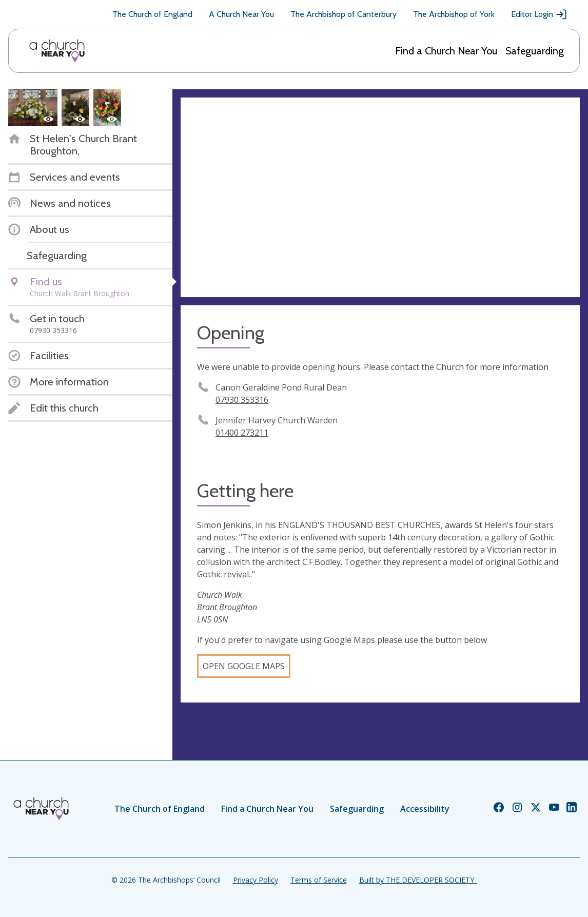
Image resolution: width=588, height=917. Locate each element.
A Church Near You (241, 14)
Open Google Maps (244, 666)
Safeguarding (535, 51)
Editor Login (539, 14)
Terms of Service (319, 880)
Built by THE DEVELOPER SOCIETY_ (418, 880)
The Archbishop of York (454, 14)
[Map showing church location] (380, 197)
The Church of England (152, 14)
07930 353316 (242, 400)
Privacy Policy (256, 880)
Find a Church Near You (446, 51)
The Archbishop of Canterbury (344, 14)
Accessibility (425, 809)
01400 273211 (242, 433)
